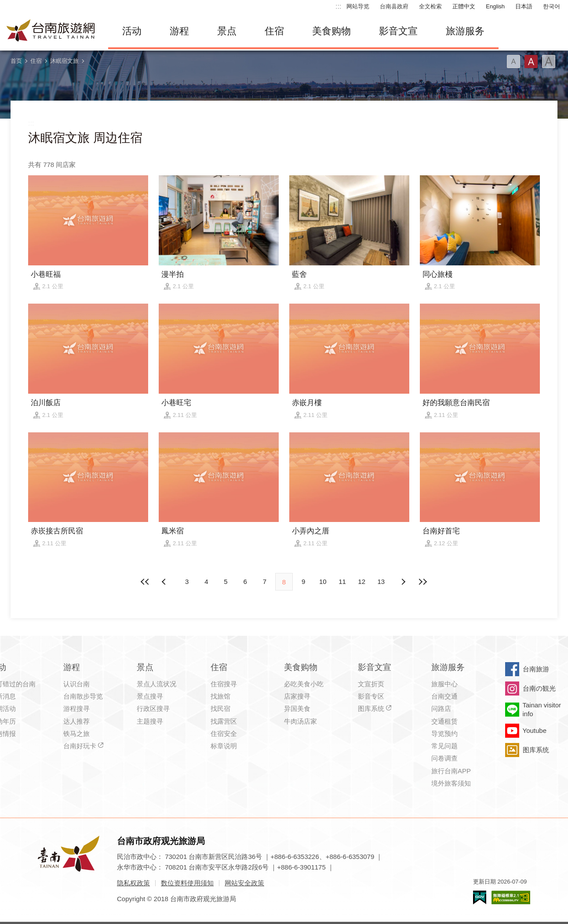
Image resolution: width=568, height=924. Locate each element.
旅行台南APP (451, 771)
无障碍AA (511, 897)
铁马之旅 (76, 734)
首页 (16, 61)
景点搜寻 (150, 696)
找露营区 (224, 721)
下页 (165, 582)
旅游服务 (465, 31)
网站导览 (358, 6)
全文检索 (430, 6)
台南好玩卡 (80, 746)
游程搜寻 (76, 708)
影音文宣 (398, 31)
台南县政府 (394, 6)
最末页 (422, 582)
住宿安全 (224, 734)
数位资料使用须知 (187, 883)
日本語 (524, 6)
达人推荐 (76, 721)
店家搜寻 (297, 696)
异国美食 (297, 708)
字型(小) (513, 62)
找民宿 (220, 708)
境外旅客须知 (451, 783)
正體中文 (464, 6)
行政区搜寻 (153, 708)
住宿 (274, 31)
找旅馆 (220, 696)
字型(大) (549, 62)
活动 (132, 31)
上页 (403, 582)
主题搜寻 (150, 721)
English (495, 6)
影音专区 (371, 696)
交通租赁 (444, 721)
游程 (179, 31)
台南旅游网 (51, 31)
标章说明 (224, 746)
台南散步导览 (83, 696)
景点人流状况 (157, 684)
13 (381, 582)
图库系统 (371, 708)
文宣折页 (371, 684)
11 (342, 582)
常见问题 (444, 746)
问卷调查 (444, 758)
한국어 (552, 6)
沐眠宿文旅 (64, 61)
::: (338, 6)
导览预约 (444, 734)
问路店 (441, 708)
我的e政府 (480, 897)
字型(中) (531, 62)
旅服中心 (444, 684)
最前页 (146, 582)
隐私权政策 (133, 883)
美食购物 (331, 31)
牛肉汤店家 (300, 721)
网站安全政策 (244, 883)
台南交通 (444, 696)
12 (362, 582)
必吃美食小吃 (304, 684)
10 (323, 582)
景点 (227, 31)
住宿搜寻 (224, 684)
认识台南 (76, 684)
